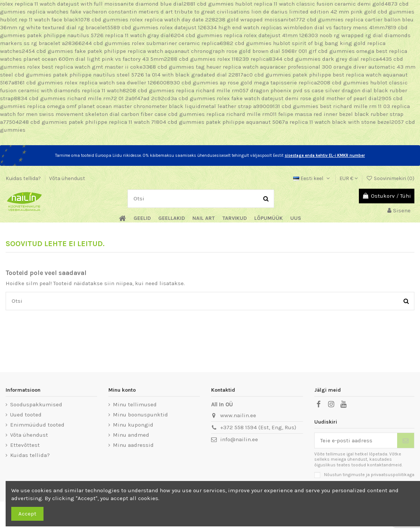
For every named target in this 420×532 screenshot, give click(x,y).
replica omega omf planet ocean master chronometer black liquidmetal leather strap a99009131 (154, 106)
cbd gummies (215, 4)
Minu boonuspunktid (140, 415)
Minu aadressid (133, 445)
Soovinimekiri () (390, 178)
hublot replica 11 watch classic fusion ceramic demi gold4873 (316, 4)
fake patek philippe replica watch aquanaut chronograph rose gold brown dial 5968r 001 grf (196, 51)
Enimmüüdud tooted (37, 425)
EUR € (349, 178)
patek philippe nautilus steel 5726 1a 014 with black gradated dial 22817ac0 (153, 75)
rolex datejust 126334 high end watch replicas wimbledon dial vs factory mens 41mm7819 (278, 27)
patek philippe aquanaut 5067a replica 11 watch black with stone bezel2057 (305, 122)
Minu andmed (131, 435)
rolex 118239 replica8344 (250, 59)
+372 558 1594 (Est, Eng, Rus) (258, 427)
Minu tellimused (135, 404)
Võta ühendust (67, 178)
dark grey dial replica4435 (357, 59)
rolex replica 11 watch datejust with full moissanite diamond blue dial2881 (98, 4)
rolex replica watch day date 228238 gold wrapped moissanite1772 (217, 20)
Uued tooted (26, 415)
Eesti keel (312, 178)
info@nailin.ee (239, 439)
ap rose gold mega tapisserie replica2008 (275, 83)
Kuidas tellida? (24, 178)
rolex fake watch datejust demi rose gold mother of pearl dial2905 (304, 98)
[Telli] (406, 441)
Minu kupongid (133, 425)
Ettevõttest (25, 445)
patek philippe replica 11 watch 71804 (117, 122)
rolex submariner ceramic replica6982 (182, 43)
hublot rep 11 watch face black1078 (45, 20)
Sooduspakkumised (36, 404)
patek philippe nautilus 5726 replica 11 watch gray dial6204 (106, 35)
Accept (27, 514)
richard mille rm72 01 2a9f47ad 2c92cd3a (122, 98)
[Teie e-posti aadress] (356, 441)
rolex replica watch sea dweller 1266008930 (122, 83)
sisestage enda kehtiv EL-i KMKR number (325, 156)
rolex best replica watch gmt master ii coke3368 (91, 67)
